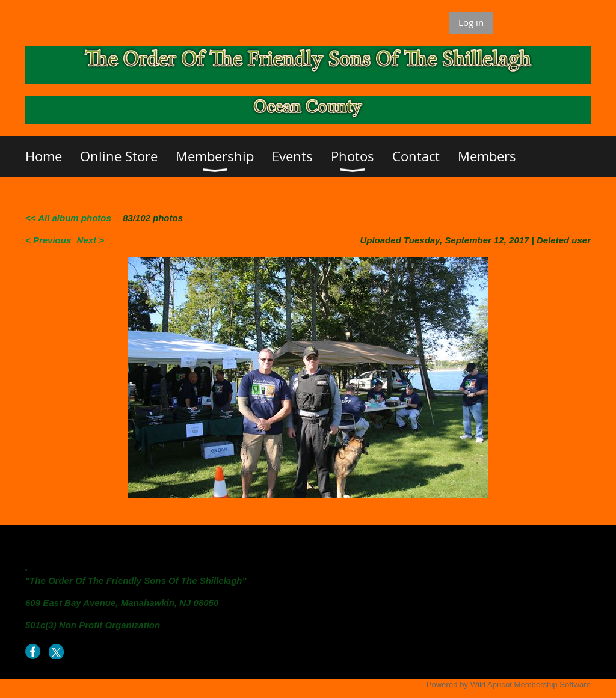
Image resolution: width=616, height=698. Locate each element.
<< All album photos (68, 218)
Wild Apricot (491, 684)
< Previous (48, 240)
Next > (90, 240)
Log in (471, 22)
